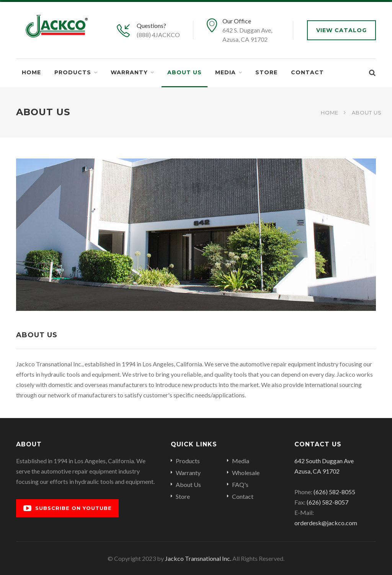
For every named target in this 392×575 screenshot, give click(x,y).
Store (266, 72)
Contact (307, 72)
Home (31, 72)
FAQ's (240, 484)
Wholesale (246, 473)
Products (73, 72)
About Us (185, 72)
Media (225, 72)
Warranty (129, 72)
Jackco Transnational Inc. (198, 558)
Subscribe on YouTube (68, 508)
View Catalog (341, 30)
